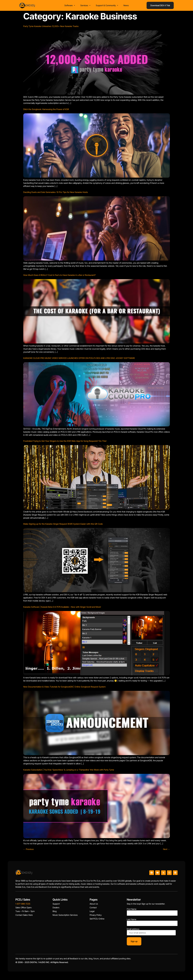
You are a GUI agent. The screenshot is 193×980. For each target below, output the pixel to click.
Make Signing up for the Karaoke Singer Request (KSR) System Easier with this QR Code (63, 525)
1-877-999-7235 (23, 905)
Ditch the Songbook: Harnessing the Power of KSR (46, 110)
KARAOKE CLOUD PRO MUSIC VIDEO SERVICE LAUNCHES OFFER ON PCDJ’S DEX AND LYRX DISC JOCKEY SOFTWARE (79, 359)
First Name (132, 910)
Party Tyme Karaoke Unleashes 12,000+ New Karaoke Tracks (51, 27)
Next (166, 850)
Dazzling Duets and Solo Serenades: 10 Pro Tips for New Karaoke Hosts (56, 193)
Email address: (151, 932)
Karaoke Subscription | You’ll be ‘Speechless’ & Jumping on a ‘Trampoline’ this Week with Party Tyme (69, 771)
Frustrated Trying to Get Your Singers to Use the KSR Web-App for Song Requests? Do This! (65, 442)
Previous (28, 850)
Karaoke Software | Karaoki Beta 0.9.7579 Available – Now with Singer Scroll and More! (62, 608)
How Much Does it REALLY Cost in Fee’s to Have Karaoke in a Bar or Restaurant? (59, 276)
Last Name (132, 920)
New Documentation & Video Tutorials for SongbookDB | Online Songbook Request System (64, 688)
